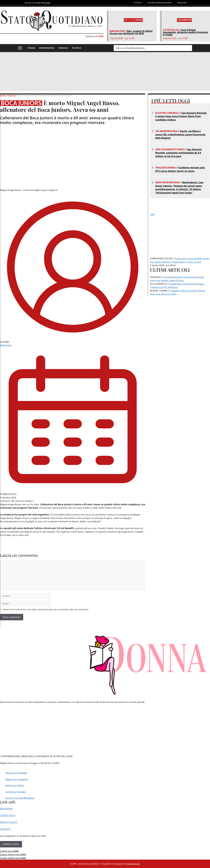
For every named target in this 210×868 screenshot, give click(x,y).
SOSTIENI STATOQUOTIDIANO (160, 3)
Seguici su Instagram (17, 779)
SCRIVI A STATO (11, 844)
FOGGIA (31, 48)
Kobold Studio (133, 864)
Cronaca (12, 96)
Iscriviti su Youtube (16, 792)
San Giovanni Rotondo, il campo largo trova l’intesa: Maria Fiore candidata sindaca (181, 116)
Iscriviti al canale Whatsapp (20, 798)
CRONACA (63, 48)
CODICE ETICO (8, 815)
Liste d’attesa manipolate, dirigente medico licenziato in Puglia (185, 32)
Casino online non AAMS (13, 854)
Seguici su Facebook (16, 773)
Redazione (6, 345)
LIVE (152, 214)
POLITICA (77, 48)
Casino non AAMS (9, 851)
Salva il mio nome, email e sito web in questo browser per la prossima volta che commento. (46, 609)
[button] (20, 48)
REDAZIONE (182, 3)
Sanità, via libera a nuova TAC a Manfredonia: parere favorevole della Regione (180, 135)
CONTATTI (138, 3)
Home (3, 96)
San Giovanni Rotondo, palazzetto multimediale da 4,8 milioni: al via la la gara (178, 153)
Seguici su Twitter (15, 785)
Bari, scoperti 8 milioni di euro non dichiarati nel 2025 (131, 32)
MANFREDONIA (47, 48)
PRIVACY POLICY (9, 822)
